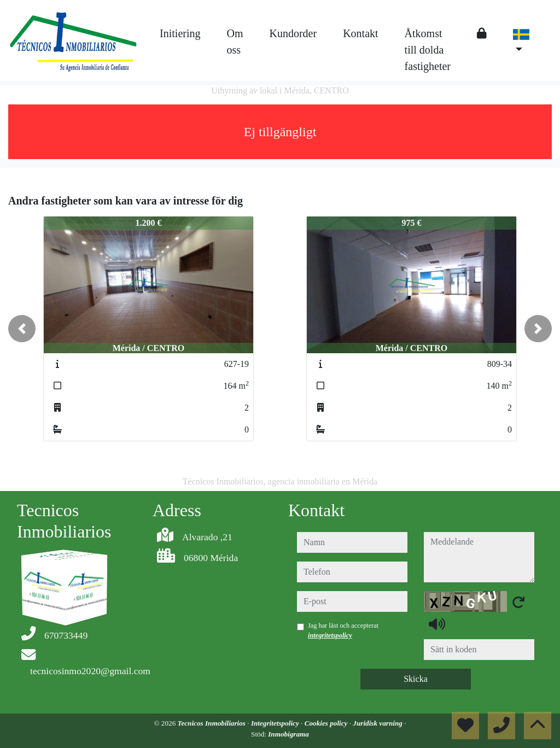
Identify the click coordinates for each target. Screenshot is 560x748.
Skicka (416, 679)
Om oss (235, 42)
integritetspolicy (330, 635)
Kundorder (293, 33)
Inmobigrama (288, 734)
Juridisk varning (378, 723)
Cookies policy (327, 723)
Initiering (180, 33)
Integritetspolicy (276, 723)
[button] (22, 329)
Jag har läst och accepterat (343, 630)
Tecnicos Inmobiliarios (213, 723)
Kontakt (360, 33)
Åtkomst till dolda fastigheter (428, 50)
